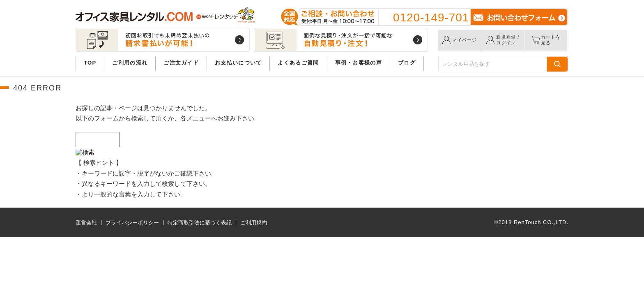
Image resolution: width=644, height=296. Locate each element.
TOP (90, 63)
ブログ (407, 63)
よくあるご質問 (298, 63)
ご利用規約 (254, 223)
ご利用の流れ (130, 63)
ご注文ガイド (181, 63)
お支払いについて (238, 63)
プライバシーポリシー (132, 223)
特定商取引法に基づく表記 (200, 223)
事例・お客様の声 (359, 63)
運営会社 (86, 223)
